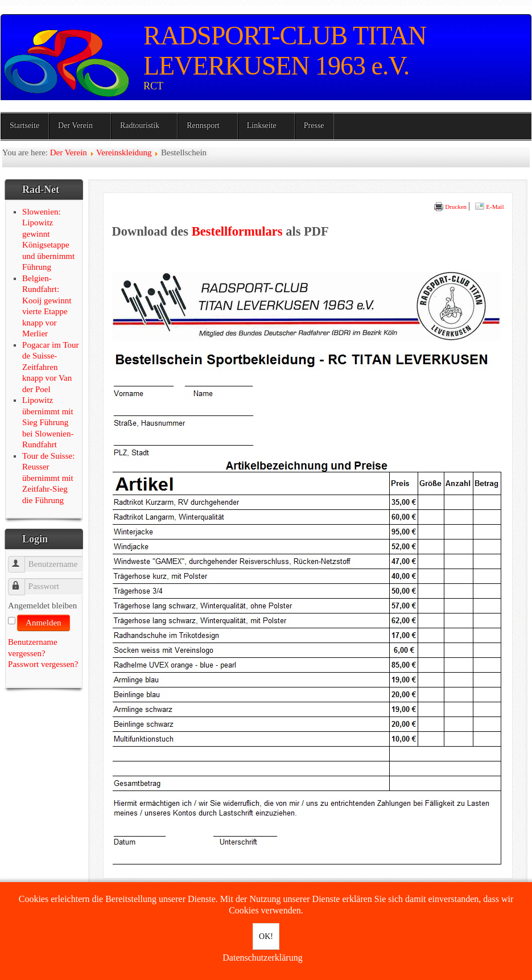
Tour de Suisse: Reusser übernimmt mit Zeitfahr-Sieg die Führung (48, 478)
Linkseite (262, 125)
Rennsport (203, 125)
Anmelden (43, 623)
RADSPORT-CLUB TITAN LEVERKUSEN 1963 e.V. (285, 51)
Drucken (450, 207)
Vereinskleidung (124, 153)
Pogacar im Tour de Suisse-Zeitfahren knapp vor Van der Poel (51, 367)
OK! (266, 936)
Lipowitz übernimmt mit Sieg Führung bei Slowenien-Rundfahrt (48, 422)
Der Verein (75, 125)
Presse (314, 125)
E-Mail (490, 207)
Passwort (22, 581)
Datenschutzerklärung (262, 958)
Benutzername (22, 559)
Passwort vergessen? (43, 664)
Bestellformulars (237, 231)
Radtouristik (140, 125)
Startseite (24, 125)
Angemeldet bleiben (42, 606)
